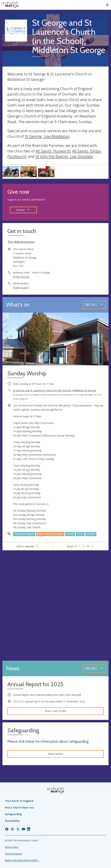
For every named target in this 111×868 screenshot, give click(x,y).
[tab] (27, 546)
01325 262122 (21, 277)
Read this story (56, 711)
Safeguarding (13, 814)
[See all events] (94, 305)
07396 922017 (21, 288)
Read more (55, 754)
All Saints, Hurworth (53, 151)
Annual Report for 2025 (35, 684)
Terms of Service (14, 854)
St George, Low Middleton (47, 136)
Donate (23, 210)
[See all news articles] (94, 668)
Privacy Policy (12, 847)
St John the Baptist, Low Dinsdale (64, 156)
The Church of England (19, 801)
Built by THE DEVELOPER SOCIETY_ (22, 860)
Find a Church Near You (19, 807)
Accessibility (12, 821)
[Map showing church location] (55, 606)
